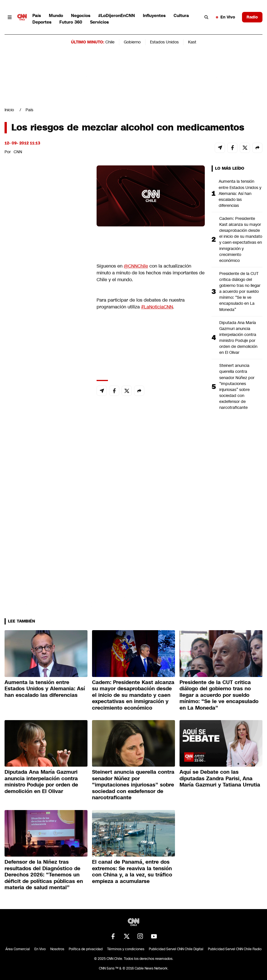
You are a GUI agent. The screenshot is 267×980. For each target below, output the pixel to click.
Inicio (9, 110)
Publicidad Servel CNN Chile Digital (176, 949)
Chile (110, 42)
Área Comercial (18, 949)
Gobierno (132, 42)
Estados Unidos (164, 42)
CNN (18, 152)
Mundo (56, 15)
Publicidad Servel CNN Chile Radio (235, 949)
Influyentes (154, 15)
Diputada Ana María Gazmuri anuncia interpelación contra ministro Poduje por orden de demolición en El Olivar (238, 338)
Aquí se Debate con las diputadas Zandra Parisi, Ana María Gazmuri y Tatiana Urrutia (220, 778)
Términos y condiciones (126, 949)
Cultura (181, 15)
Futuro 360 (71, 22)
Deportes (42, 22)
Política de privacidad (86, 949)
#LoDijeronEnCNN (117, 15)
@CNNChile (136, 266)
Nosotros (57, 949)
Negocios (81, 15)
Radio (252, 17)
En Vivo (226, 17)
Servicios (99, 22)
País (37, 15)
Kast (192, 42)
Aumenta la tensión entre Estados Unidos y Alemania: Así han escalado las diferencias (240, 193)
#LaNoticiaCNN (157, 307)
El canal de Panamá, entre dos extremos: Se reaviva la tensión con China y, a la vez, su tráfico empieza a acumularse (132, 872)
